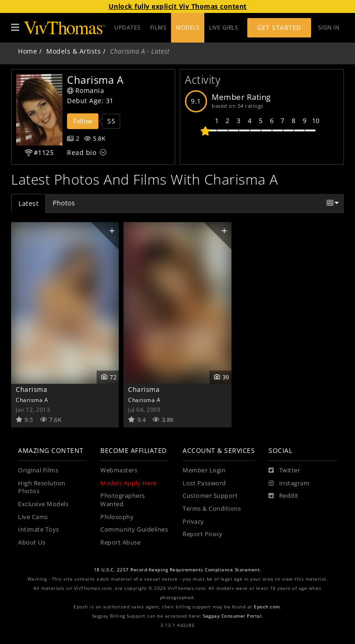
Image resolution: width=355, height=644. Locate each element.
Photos (64, 203)
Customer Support (210, 496)
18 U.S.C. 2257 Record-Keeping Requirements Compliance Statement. (178, 570)
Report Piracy (203, 534)
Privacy (193, 522)
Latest (28, 203)
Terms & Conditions (212, 509)
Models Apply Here (129, 483)
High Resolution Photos (42, 487)
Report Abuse (120, 542)
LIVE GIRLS (223, 28)
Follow (83, 121)
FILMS (159, 28)
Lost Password (204, 483)
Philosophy (117, 517)
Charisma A (32, 400)
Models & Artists (73, 51)
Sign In (329, 28)
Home (28, 51)
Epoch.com (267, 607)
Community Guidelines (134, 529)
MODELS (188, 28)
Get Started (279, 28)
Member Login (204, 470)
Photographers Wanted (123, 500)
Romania (86, 90)
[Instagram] (289, 483)
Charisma (31, 389)
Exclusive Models (43, 504)
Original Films (38, 470)
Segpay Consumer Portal (232, 616)
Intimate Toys (39, 529)
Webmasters (119, 470)
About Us (32, 542)
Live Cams (33, 517)
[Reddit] (284, 496)
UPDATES (128, 28)
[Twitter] (284, 471)
